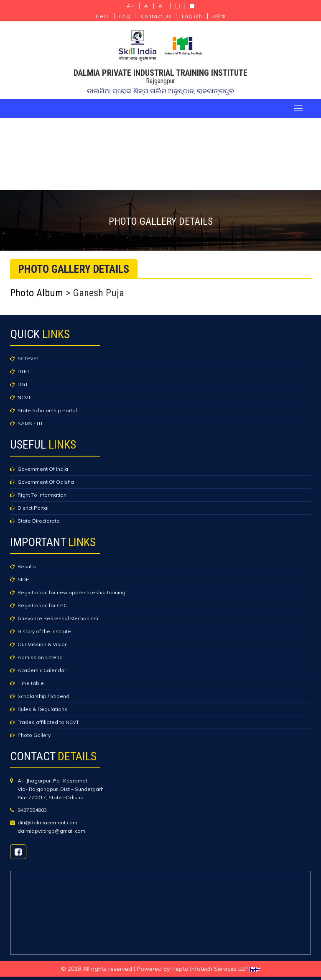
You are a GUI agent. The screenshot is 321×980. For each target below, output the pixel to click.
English (192, 16)
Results (27, 566)
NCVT (24, 397)
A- (162, 6)
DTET (24, 371)
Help (102, 16)
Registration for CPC (42, 605)
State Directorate (39, 521)
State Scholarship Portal (47, 410)
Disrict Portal (33, 508)
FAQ (125, 16)
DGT (23, 384)
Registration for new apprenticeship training (71, 592)
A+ (130, 6)
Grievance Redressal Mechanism (58, 618)
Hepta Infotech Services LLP (216, 969)
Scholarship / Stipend (43, 696)
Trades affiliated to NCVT (48, 722)
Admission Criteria (40, 657)
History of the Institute (44, 631)
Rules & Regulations (42, 709)
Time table (31, 683)
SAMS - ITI (30, 423)
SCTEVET (28, 358)
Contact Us (156, 16)
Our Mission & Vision (43, 644)
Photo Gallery (34, 735)
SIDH (24, 579)
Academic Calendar (42, 670)
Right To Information (42, 495)
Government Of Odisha (46, 482)
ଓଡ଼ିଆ (219, 16)
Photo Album (37, 293)
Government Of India (43, 469)
